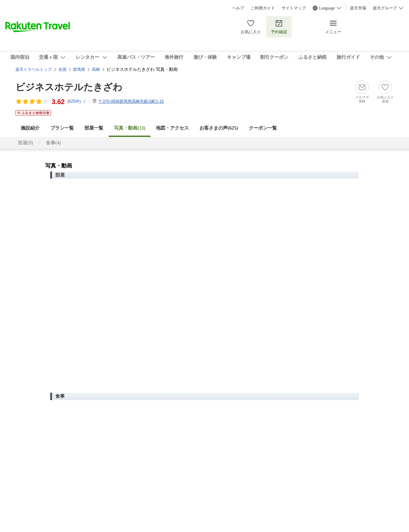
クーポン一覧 (263, 128)
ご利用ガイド (263, 8)
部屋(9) (25, 143)
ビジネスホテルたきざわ (69, 87)
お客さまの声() (219, 128)
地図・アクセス (172, 128)
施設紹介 (30, 128)
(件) (77, 101)
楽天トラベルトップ (34, 69)
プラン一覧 (62, 128)
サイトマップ (294, 8)
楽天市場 (358, 8)
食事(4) (53, 143)
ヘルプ (238, 8)
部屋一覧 (94, 128)
